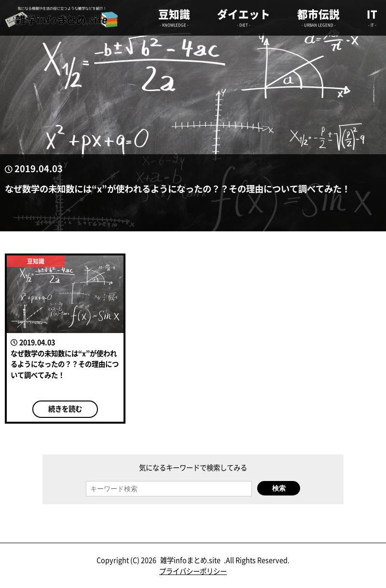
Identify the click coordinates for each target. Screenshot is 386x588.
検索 (279, 488)
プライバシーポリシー (193, 571)
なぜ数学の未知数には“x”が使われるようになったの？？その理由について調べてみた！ (178, 188)
